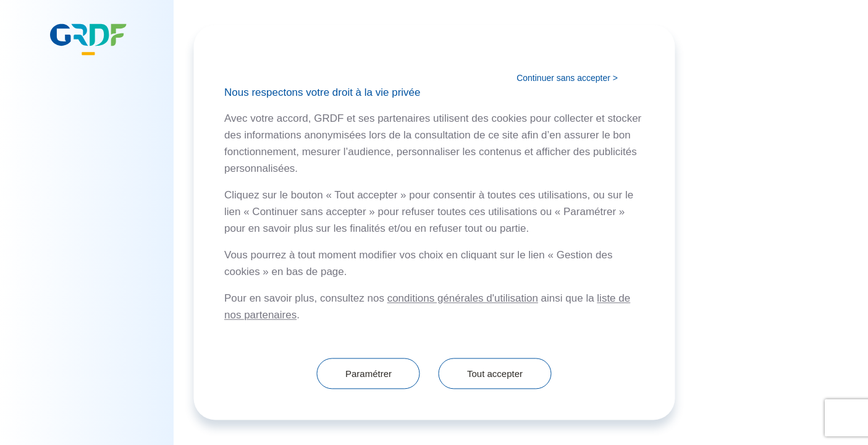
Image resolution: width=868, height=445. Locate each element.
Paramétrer (369, 374)
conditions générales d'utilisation (463, 299)
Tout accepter (495, 374)
